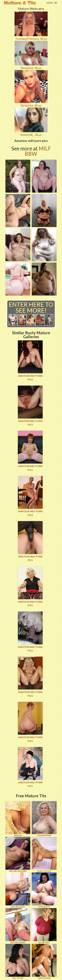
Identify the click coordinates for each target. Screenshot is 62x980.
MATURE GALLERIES (18, 854)
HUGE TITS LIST (44, 854)
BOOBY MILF (44, 926)
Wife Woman (44, 962)
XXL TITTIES (18, 962)
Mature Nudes (18, 890)
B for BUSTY (44, 890)
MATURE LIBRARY (18, 926)
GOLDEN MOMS (44, 819)
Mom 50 (18, 819)
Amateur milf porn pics (30, 378)
